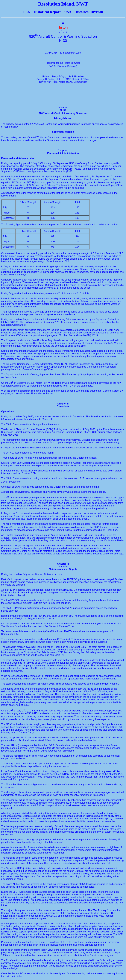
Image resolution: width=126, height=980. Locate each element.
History (63, 27)
